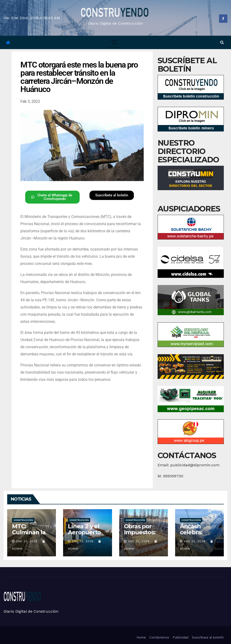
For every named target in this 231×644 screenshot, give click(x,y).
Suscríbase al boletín (208, 637)
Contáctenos (159, 637)
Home (141, 637)
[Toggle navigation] (114, 42)
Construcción (23, 520)
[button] (222, 42)
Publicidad (181, 637)
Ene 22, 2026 (27, 541)
